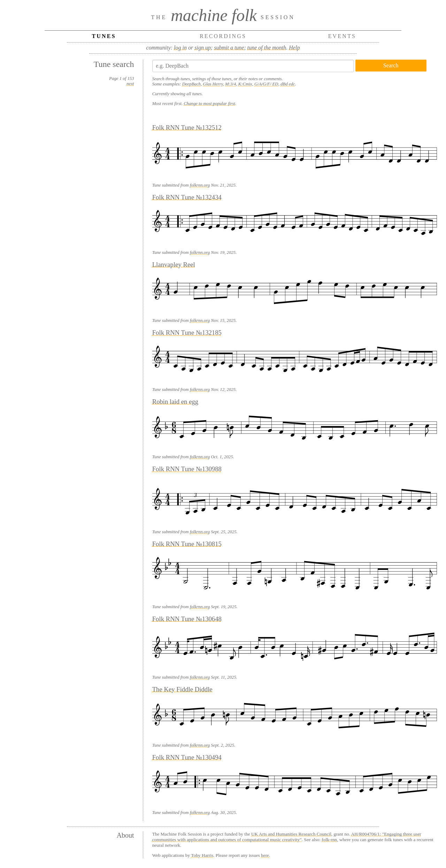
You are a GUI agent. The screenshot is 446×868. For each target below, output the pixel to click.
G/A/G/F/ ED (266, 84)
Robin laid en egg (175, 402)
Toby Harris (202, 855)
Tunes (104, 36)
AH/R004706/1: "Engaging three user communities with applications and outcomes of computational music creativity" (287, 837)
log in (180, 48)
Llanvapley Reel (174, 265)
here (265, 855)
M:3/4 (230, 84)
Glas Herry (213, 84)
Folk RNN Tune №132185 (187, 333)
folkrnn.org (200, 185)
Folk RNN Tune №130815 (187, 544)
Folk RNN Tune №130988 (187, 469)
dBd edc (288, 84)
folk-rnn (329, 840)
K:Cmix (245, 84)
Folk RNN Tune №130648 (187, 619)
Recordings (223, 36)
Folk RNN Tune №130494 (187, 757)
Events (342, 36)
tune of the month (267, 48)
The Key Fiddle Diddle (182, 689)
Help (294, 48)
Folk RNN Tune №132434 (187, 197)
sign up (203, 48)
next (130, 84)
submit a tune (229, 48)
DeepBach (191, 84)
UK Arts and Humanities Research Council (291, 834)
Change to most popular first (209, 104)
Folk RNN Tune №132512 (187, 127)
